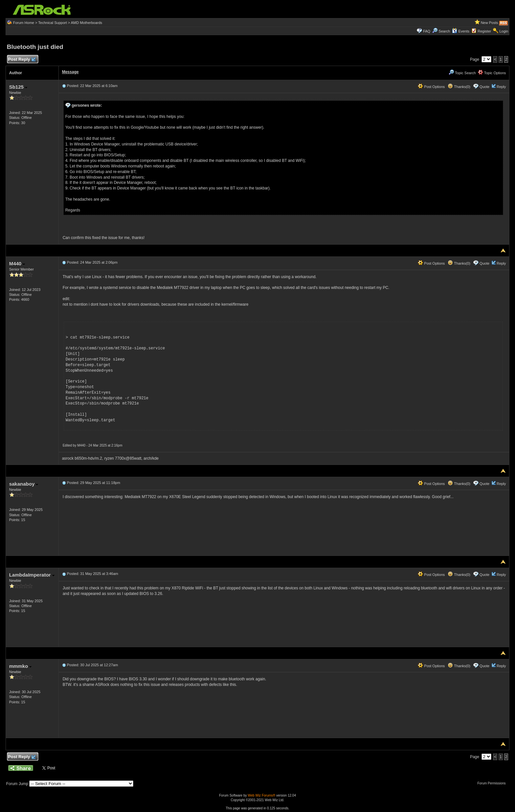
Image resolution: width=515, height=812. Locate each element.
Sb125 (18, 87)
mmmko (21, 666)
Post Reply (22, 60)
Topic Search (462, 73)
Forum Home (24, 23)
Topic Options (492, 73)
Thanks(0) (459, 87)
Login (504, 31)
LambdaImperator (32, 575)
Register (484, 31)
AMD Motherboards (87, 23)
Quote (484, 87)
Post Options (431, 87)
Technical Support (52, 23)
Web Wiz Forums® (261, 795)
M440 (17, 263)
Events (461, 31)
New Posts (490, 23)
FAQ (427, 31)
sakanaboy (24, 484)
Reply (501, 87)
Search (444, 31)
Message (70, 72)
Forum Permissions (493, 783)
